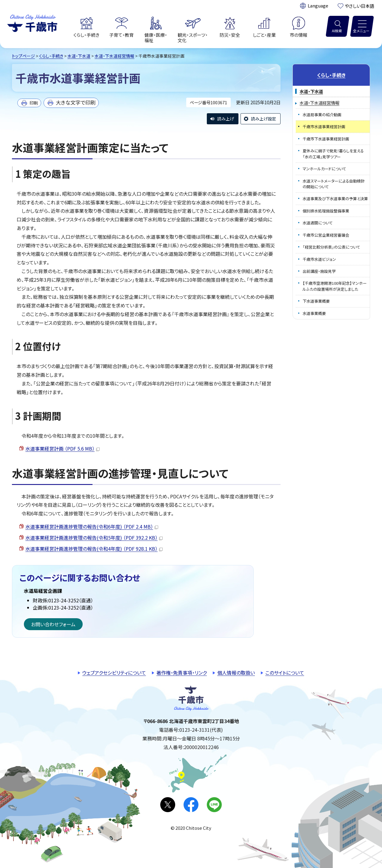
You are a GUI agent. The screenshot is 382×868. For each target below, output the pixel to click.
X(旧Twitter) (168, 805)
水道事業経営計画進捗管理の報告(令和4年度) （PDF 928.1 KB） (94, 549)
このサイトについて (285, 673)
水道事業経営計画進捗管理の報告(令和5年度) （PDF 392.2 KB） (94, 538)
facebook (191, 805)
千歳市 (32, 22)
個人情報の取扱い (236, 673)
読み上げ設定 (264, 119)
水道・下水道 (79, 56)
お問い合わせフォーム (53, 624)
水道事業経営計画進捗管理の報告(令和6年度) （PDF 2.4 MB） (92, 526)
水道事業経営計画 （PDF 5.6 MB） (63, 448)
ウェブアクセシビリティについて (114, 673)
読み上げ (226, 119)
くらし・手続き (51, 56)
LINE (214, 805)
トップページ (23, 56)
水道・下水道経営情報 (114, 56)
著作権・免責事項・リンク (182, 673)
